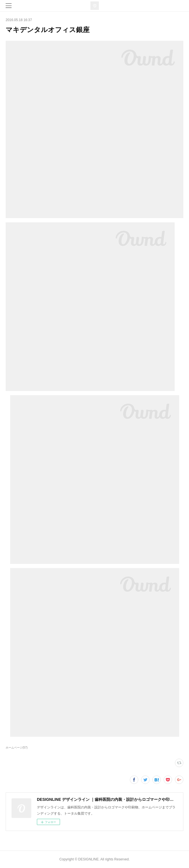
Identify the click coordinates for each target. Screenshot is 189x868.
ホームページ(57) (17, 748)
